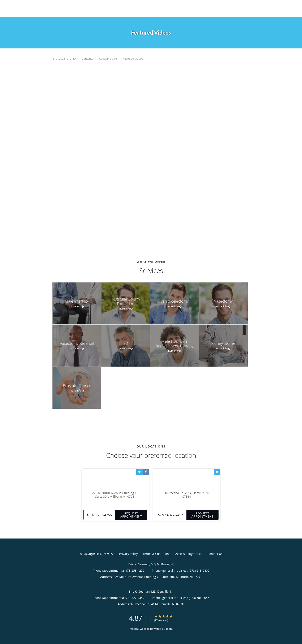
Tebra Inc (108, 554)
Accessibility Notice (189, 554)
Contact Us (215, 554)
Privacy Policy (128, 554)
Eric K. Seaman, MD (64, 59)
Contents (88, 59)
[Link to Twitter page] (139, 472)
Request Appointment (131, 515)
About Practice (108, 59)
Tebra (169, 629)
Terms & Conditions (157, 554)
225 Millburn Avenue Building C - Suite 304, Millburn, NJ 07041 (115, 495)
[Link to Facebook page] (146, 472)
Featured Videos (133, 59)
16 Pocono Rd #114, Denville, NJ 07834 (187, 495)
